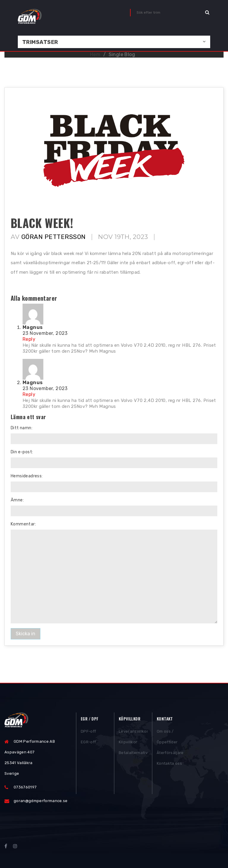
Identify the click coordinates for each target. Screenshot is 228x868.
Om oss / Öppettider (167, 738)
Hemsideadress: (27, 476)
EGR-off (88, 744)
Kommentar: (23, 524)
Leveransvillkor (133, 733)
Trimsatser (40, 42)
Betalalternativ (133, 754)
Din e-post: (22, 452)
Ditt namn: (22, 428)
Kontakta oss (169, 765)
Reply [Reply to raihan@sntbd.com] (29, 339)
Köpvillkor (128, 744)
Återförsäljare (170, 754)
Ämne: (17, 500)
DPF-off (88, 733)
